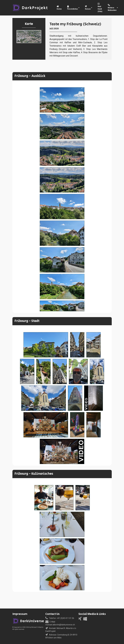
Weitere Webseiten (112, 8)
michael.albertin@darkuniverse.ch (60, 625)
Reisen (88, 8)
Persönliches (73, 8)
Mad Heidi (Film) (100, 8)
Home (59, 8)
